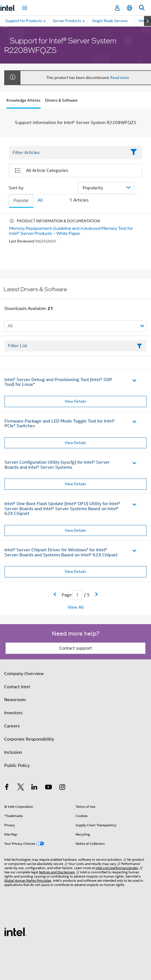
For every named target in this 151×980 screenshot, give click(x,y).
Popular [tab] (21, 200)
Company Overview (24, 674)
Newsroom (15, 700)
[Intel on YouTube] (48, 788)
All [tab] (40, 200)
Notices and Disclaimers (57, 872)
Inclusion (13, 752)
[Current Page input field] (77, 595)
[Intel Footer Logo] (15, 932)
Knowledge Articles (24, 100)
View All (75, 607)
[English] (129, 8)
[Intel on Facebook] (7, 788)
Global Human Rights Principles (28, 880)
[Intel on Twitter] (21, 788)
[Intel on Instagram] (62, 788)
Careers (12, 726)
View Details (75, 401)
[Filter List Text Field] (68, 153)
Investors (13, 713)
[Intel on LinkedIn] (34, 788)
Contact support (75, 648)
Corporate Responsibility (29, 739)
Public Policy (17, 766)
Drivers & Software (61, 100)
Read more (120, 78)
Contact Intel (17, 687)
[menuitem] (67, 21)
